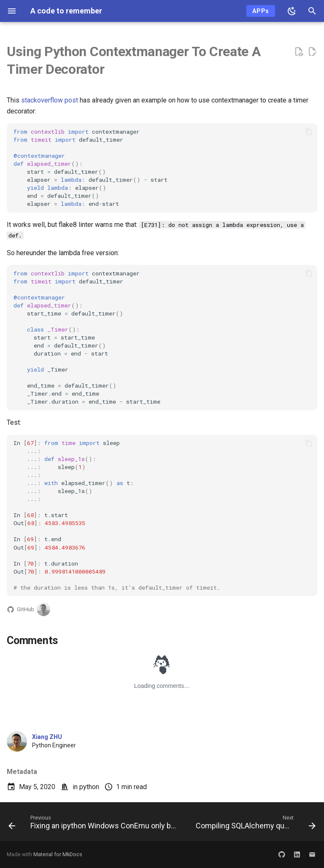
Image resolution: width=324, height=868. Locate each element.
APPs (261, 11)
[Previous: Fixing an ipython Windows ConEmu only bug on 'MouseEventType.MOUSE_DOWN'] (94, 824)
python (89, 787)
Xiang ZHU (47, 737)
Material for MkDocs (58, 854)
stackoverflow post (50, 100)
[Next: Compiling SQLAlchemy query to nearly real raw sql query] (255, 824)
